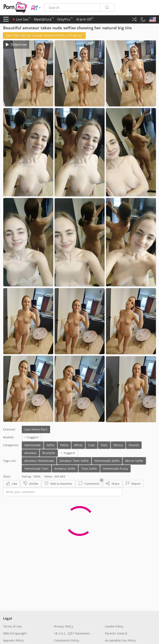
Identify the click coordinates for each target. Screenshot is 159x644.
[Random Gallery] (134, 19)
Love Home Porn (36, 429)
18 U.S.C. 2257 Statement (72, 633)
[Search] (107, 8)
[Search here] (72, 8)
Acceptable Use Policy (120, 640)
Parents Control (116, 633)
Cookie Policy (114, 626)
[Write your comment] (63, 492)
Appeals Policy (13, 640)
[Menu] (6, 19)
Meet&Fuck (44, 20)
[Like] (12, 484)
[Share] (113, 484)
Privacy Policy (64, 626)
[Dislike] (31, 484)
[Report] (133, 484)
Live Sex (22, 19)
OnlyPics (65, 20)
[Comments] (89, 484)
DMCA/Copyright (15, 633)
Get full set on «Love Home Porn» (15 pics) (45, 35)
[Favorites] (58, 484)
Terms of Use (12, 626)
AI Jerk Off (85, 20)
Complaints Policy (67, 640)
